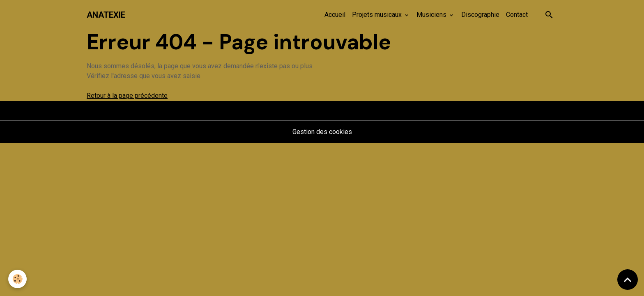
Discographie (480, 15)
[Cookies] (17, 279)
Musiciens (432, 15)
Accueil (335, 15)
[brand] (106, 15)
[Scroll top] (628, 280)
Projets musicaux (378, 15)
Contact (517, 15)
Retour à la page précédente (127, 96)
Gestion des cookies (322, 132)
